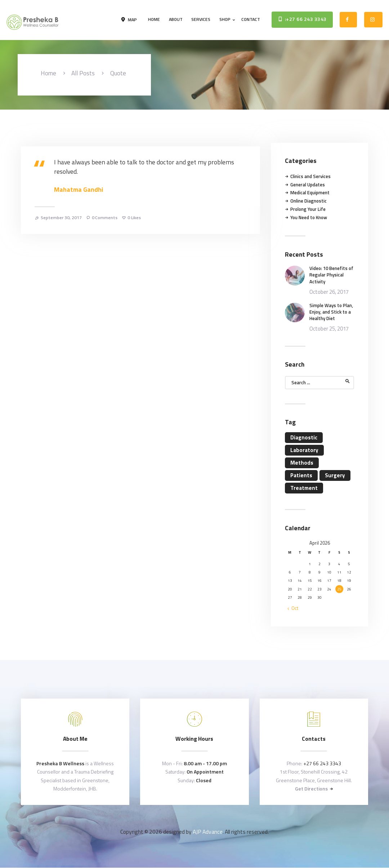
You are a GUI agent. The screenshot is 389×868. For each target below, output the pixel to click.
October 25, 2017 (329, 329)
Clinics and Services (310, 176)
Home (48, 73)
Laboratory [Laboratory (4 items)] (304, 450)
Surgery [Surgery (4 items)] (335, 475)
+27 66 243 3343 (322, 763)
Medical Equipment (310, 192)
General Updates (308, 185)
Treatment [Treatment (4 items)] (304, 488)
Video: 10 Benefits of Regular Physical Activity (331, 275)
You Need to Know (309, 217)
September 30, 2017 (61, 218)
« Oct (293, 608)
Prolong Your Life (308, 209)
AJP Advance (208, 832)
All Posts (83, 73)
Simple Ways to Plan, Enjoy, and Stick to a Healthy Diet (331, 312)
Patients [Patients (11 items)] (301, 475)
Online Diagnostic (308, 201)
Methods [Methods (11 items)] (302, 463)
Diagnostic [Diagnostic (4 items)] (304, 437)
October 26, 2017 (329, 292)
